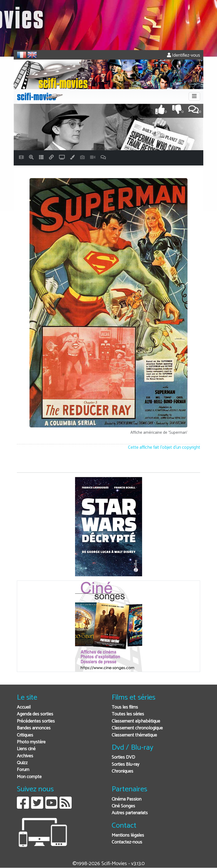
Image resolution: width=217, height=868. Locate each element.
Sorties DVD (123, 757)
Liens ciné (26, 749)
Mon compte (29, 777)
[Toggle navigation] (194, 96)
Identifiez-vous (184, 55)
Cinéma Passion (127, 799)
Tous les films (125, 707)
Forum (23, 770)
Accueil (24, 707)
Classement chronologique (137, 728)
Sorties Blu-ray (125, 765)
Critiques (25, 735)
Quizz (22, 763)
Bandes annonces (34, 728)
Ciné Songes (123, 806)
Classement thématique (134, 735)
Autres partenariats (130, 813)
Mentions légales (128, 835)
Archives (25, 756)
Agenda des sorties (35, 714)
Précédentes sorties (36, 721)
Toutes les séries (128, 714)
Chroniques (122, 771)
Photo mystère (31, 742)
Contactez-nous (127, 842)
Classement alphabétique (136, 721)
